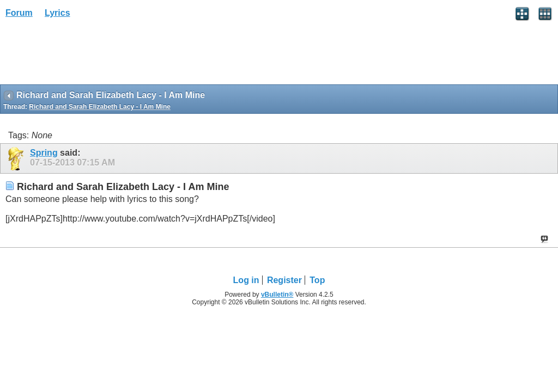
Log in (246, 280)
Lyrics (57, 13)
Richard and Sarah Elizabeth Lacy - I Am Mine (100, 107)
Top (317, 280)
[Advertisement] (87, 55)
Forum (19, 13)
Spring (44, 153)
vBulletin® (277, 295)
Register (284, 280)
